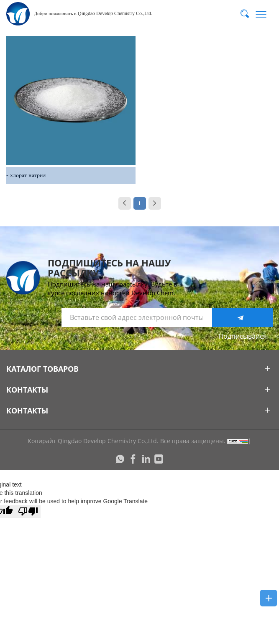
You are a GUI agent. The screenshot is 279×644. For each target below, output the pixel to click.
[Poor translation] (28, 512)
